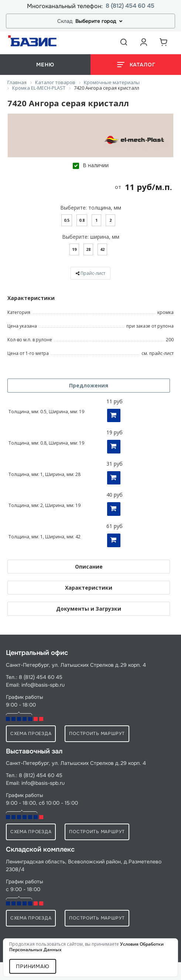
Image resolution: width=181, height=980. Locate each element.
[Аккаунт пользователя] (144, 42)
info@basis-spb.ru (43, 685)
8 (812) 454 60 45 (130, 6)
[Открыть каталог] (136, 65)
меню (45, 65)
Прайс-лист (93, 273)
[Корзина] (164, 42)
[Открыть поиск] (124, 42)
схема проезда (31, 734)
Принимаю (33, 966)
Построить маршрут (97, 734)
